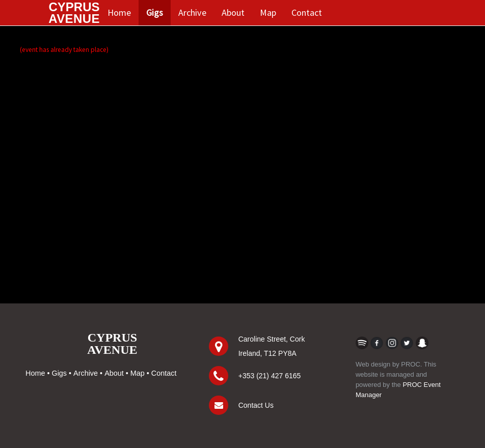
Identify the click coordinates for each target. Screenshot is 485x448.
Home (119, 12)
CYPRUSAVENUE (112, 344)
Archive (192, 12)
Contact (307, 12)
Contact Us (256, 405)
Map (268, 12)
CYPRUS (74, 13)
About (233, 12)
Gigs (155, 12)
